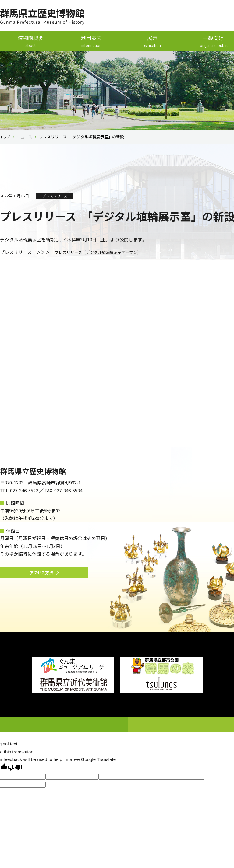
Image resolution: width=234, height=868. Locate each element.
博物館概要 (30, 41)
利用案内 (91, 41)
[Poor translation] (15, 768)
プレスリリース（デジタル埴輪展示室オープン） (105, 252)
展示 (152, 41)
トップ (6, 137)
